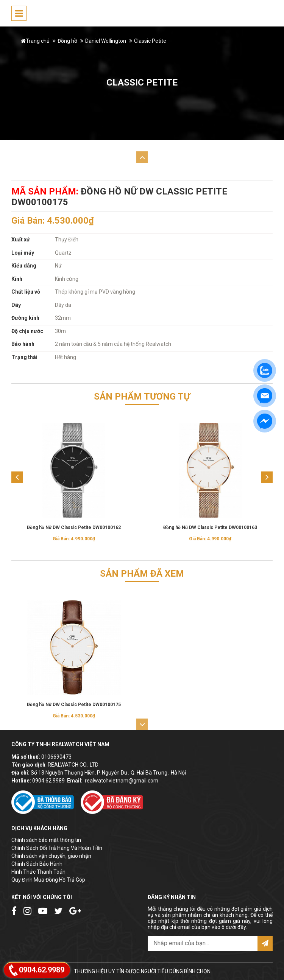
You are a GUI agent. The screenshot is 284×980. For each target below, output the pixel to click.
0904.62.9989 (48, 781)
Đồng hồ (67, 41)
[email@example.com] (203, 943)
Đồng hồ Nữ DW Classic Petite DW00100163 (210, 527)
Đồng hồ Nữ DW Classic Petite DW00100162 (74, 527)
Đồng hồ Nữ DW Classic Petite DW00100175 (74, 705)
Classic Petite (150, 41)
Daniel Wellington (106, 41)
